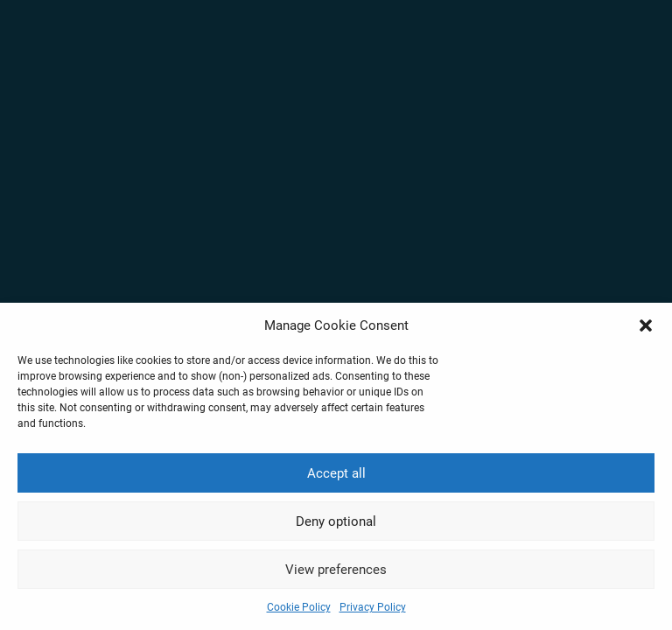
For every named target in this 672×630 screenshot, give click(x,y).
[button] (646, 325)
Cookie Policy (299, 607)
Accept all (336, 473)
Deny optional (336, 521)
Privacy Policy (373, 607)
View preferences (336, 570)
